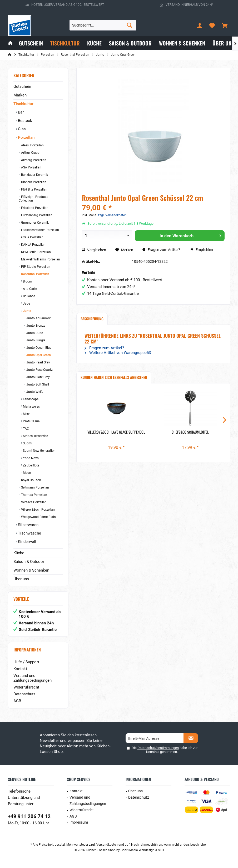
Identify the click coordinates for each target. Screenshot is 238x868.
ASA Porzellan (31, 167)
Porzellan (26, 137)
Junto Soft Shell (37, 384)
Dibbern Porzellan (33, 182)
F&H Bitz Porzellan (34, 189)
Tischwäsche (29, 533)
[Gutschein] (31, 43)
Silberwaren (28, 525)
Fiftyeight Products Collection (33, 199)
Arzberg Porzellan (33, 160)
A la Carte (29, 289)
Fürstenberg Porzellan (36, 215)
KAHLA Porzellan (33, 245)
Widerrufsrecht (26, 687)
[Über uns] (223, 43)
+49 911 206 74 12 (29, 816)
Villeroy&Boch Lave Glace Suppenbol (116, 432)
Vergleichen (94, 250)
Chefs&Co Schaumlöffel (190, 432)
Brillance (29, 296)
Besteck (24, 121)
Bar (20, 112)
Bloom (27, 281)
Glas (21, 129)
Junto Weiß (34, 392)
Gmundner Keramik (34, 223)
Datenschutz (24, 694)
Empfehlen (202, 250)
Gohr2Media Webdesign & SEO (142, 850)
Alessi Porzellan (32, 145)
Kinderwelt (27, 542)
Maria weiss (31, 407)
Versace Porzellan (33, 502)
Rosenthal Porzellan (35, 274)
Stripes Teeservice (35, 436)
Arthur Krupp (30, 153)
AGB (17, 701)
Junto (27, 311)
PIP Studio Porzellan (35, 267)
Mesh (26, 414)
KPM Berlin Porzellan (36, 252)
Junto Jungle (35, 340)
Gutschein (22, 86)
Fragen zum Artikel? (161, 250)
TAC (26, 429)
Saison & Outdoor (29, 562)
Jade (26, 304)
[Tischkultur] (65, 43)
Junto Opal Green (38, 355)
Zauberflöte (31, 465)
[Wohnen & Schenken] (182, 43)
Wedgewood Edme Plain (38, 517)
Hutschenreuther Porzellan (40, 230)
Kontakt (20, 669)
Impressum (79, 822)
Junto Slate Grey (38, 377)
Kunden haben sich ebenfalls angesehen (114, 377)
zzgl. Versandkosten (112, 215)
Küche (19, 553)
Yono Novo (30, 458)
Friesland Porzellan (34, 208)
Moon (27, 473)
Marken (20, 95)
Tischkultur (23, 104)
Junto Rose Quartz (39, 370)
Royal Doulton (31, 480)
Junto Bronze (35, 326)
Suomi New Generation (39, 451)
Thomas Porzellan (34, 495)
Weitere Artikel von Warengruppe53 (118, 353)
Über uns (21, 579)
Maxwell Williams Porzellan (40, 259)
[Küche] (94, 43)
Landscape (30, 399)
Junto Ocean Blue (38, 348)
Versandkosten (107, 845)
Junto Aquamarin (39, 318)
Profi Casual (31, 421)
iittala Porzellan (32, 237)
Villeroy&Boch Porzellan (38, 510)
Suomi (27, 443)
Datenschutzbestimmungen (158, 748)
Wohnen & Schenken (31, 570)
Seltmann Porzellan (35, 487)
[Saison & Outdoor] (130, 43)
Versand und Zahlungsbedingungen (33, 678)
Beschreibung (92, 319)
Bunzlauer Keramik (34, 175)
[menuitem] (225, 25)
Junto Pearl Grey (38, 362)
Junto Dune (34, 333)
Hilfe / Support (26, 662)
